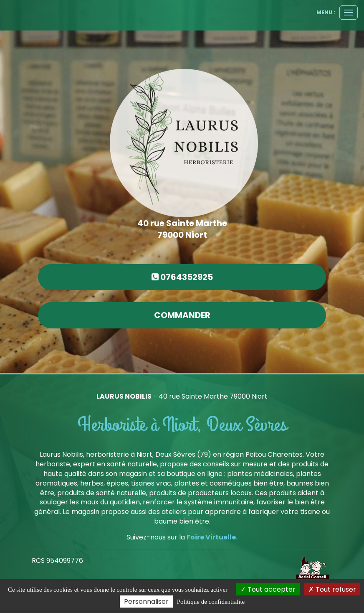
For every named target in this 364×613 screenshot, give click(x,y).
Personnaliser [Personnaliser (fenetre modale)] (146, 602)
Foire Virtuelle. (212, 537)
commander (182, 315)
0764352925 (182, 277)
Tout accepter (268, 589)
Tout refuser (332, 589)
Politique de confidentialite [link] (211, 602)
